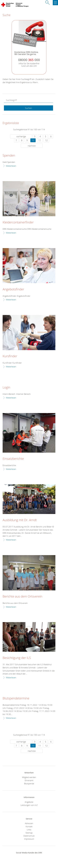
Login (6, 387)
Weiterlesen (11, 166)
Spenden (9, 156)
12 (46, 140)
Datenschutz (29, 836)
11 (40, 140)
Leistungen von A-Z (29, 805)
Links (29, 830)
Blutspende (29, 784)
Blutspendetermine (16, 698)
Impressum (29, 839)
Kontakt (29, 826)
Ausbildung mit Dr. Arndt (20, 520)
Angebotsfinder (13, 289)
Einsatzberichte (13, 459)
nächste (32, 146)
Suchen (28, 108)
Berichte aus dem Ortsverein (22, 597)
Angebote (29, 802)
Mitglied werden (29, 777)
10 (33, 140)
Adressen (29, 823)
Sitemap (29, 833)
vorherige (21, 136)
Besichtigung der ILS (17, 658)
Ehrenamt (29, 780)
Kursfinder (10, 356)
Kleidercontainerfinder (18, 222)
